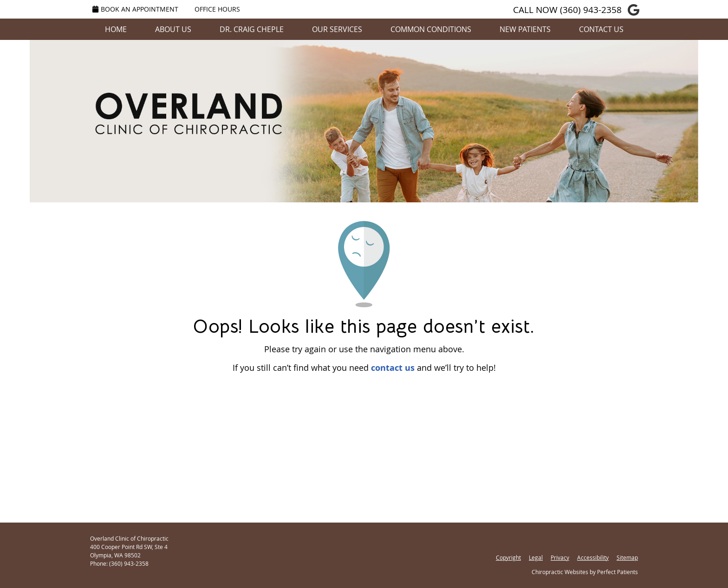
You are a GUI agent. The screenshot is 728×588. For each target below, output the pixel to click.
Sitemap (627, 557)
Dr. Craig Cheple (252, 29)
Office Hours (217, 9)
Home (116, 29)
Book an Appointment (135, 9)
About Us (173, 29)
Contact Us (601, 29)
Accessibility (593, 557)
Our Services (337, 29)
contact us (393, 368)
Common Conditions (431, 29)
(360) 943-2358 (591, 10)
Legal (536, 557)
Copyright (508, 557)
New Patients (525, 29)
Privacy (560, 557)
